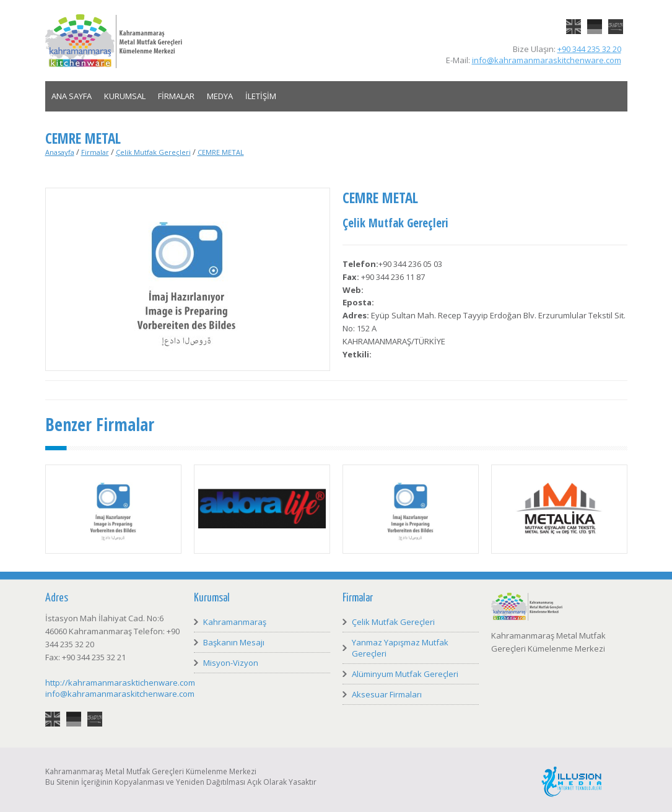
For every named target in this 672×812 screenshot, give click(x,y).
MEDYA (220, 96)
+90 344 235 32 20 (589, 49)
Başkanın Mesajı (234, 642)
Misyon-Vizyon (231, 663)
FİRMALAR (176, 96)
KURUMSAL (125, 96)
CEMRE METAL (221, 152)
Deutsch (595, 19)
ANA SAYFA (72, 96)
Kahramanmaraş (235, 622)
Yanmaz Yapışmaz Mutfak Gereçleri (400, 648)
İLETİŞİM (261, 96)
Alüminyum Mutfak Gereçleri (405, 674)
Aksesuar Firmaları (387, 694)
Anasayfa (60, 152)
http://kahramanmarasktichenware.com (120, 683)
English (574, 19)
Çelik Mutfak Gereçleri (153, 152)
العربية (616, 19)
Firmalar (95, 152)
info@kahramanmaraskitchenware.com (547, 60)
